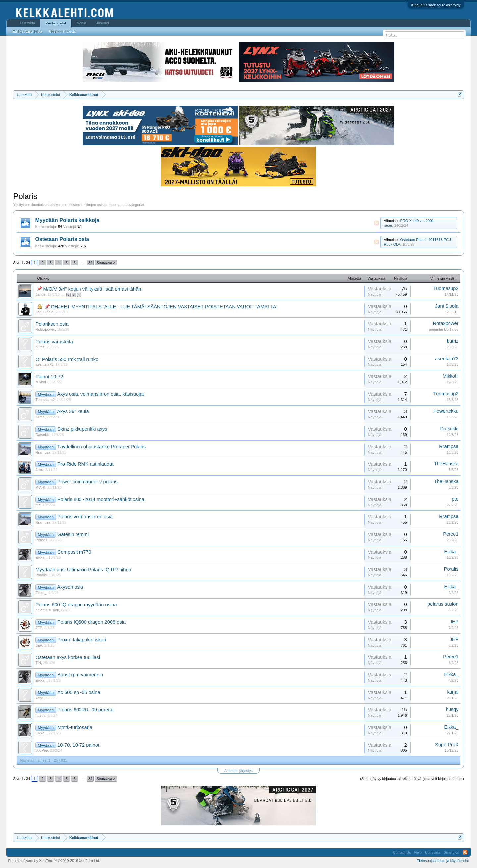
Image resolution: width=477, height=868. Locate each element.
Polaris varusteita (54, 342)
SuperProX (447, 745)
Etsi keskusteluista (27, 31)
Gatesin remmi (73, 534)
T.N (38, 663)
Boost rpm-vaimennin (80, 675)
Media (81, 23)
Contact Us (402, 852)
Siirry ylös (451, 852)
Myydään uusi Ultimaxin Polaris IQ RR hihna (83, 570)
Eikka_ (41, 557)
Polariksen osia (52, 324)
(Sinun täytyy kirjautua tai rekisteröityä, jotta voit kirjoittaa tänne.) (412, 779)
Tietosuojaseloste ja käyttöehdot (443, 861)
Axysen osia (70, 587)
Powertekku (446, 411)
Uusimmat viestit (62, 31)
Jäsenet (103, 23)
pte (38, 505)
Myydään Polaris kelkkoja (67, 220)
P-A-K (40, 487)
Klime (40, 417)
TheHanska (446, 464)
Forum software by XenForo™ (54, 861)
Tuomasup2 (446, 288)
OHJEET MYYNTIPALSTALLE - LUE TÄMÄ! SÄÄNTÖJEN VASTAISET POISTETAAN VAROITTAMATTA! (164, 307)
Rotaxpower (45, 329)
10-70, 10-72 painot (78, 745)
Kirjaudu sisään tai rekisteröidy (436, 5)
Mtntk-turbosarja (75, 727)
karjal (40, 698)
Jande (40, 294)
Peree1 (41, 540)
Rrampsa (43, 452)
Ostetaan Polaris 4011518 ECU (426, 240)
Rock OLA (392, 244)
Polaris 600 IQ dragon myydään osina (76, 605)
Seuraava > (106, 263)
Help (418, 852)
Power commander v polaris (87, 482)
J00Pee (42, 750)
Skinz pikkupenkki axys (82, 429)
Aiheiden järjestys (238, 771)
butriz (40, 347)
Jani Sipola (44, 312)
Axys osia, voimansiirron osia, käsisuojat (100, 394)
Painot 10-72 (49, 377)
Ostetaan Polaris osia (62, 239)
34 (90, 263)
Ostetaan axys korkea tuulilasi (68, 657)
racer (388, 225)
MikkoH (42, 382)
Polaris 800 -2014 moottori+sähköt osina (101, 499)
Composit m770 (74, 552)
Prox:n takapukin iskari (82, 640)
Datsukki (42, 435)
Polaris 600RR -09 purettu (85, 710)
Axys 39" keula (73, 411)
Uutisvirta (27, 23)
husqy (40, 715)
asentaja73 (44, 364)
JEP (39, 628)
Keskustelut (56, 23)
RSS (377, 223)
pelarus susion (47, 610)
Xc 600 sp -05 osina (79, 692)
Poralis (41, 575)
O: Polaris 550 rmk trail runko (67, 359)
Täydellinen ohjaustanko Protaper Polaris (102, 447)
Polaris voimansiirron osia (85, 517)
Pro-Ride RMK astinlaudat (85, 464)
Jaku (39, 470)
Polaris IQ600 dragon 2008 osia (91, 622)
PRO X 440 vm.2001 (417, 221)
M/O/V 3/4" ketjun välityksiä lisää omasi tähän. (93, 289)
